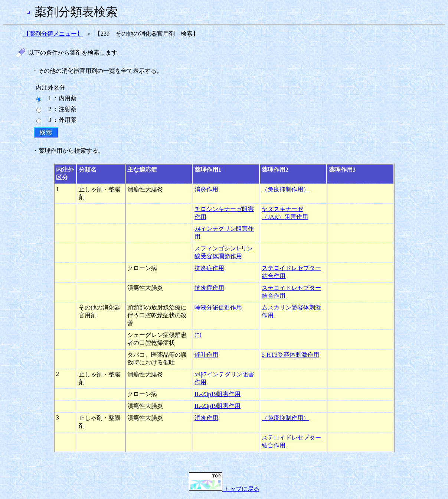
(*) (198, 335)
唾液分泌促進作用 (218, 307)
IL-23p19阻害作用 (218, 394)
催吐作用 (206, 355)
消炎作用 (206, 189)
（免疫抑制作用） (285, 189)
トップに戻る (224, 489)
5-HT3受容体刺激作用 (290, 355)
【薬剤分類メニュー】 (53, 34)
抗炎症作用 (209, 268)
